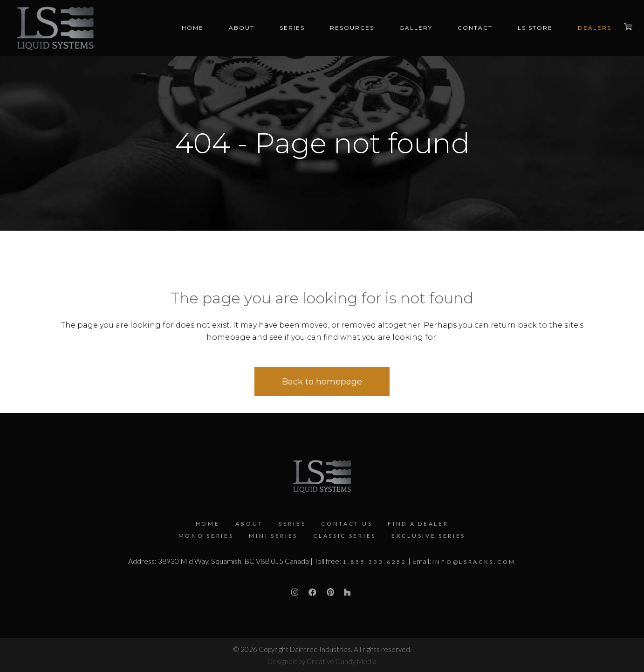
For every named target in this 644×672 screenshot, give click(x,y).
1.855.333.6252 (375, 562)
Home (208, 524)
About (250, 524)
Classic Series (345, 536)
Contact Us (347, 524)
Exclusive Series (428, 536)
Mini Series (273, 536)
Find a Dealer (418, 524)
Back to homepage (322, 382)
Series (292, 524)
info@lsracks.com (474, 562)
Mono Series (206, 536)
